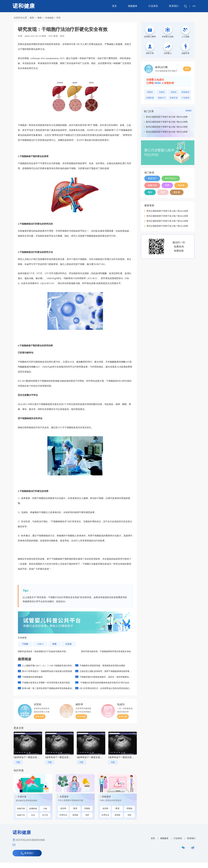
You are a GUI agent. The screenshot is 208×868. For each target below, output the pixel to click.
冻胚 (87, 820)
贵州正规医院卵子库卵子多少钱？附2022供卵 (167, 117)
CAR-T (41, 644)
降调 (75, 814)
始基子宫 (21, 821)
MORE (189, 111)
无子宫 (45, 821)
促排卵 (63, 814)
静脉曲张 (185, 92)
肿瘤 (55, 644)
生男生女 (63, 820)
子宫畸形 (185, 98)
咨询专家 (40, 722)
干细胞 (25, 644)
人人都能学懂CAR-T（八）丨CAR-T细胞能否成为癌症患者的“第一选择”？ (48, 668)
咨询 (187, 69)
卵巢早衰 (21, 814)
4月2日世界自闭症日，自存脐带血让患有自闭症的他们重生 (105, 694)
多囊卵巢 (33, 814)
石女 (33, 821)
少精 (45, 814)
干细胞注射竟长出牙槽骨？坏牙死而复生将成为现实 (48, 687)
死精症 (174, 92)
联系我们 (173, 6)
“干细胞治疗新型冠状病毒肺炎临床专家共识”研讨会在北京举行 (106, 688)
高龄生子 (162, 98)
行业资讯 (153, 6)
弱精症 (150, 92)
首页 (114, 6)
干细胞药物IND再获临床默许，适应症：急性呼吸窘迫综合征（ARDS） (106, 681)
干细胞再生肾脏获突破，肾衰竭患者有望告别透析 (104, 667)
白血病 (70, 644)
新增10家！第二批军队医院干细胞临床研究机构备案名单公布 (48, 694)
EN (194, 6)
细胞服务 (132, 6)
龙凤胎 (75, 820)
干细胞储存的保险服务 (33, 680)
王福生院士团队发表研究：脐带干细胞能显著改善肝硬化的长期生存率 (105, 674)
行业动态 (50, 18)
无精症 (162, 92)
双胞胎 (87, 814)
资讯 (40, 18)
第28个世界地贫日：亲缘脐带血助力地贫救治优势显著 (48, 674)
